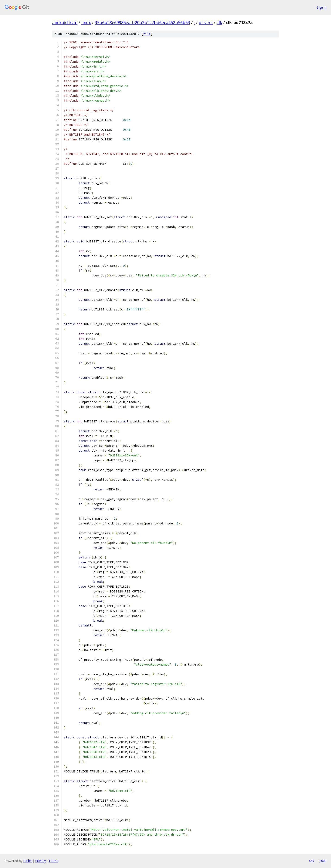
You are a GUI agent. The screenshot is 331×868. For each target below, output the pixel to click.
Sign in (322, 7)
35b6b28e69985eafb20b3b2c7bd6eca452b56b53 (142, 22)
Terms (53, 861)
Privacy (40, 861)
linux (86, 22)
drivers (206, 22)
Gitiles (28, 861)
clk (219, 22)
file (147, 34)
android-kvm (65, 22)
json (323, 861)
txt (312, 861)
